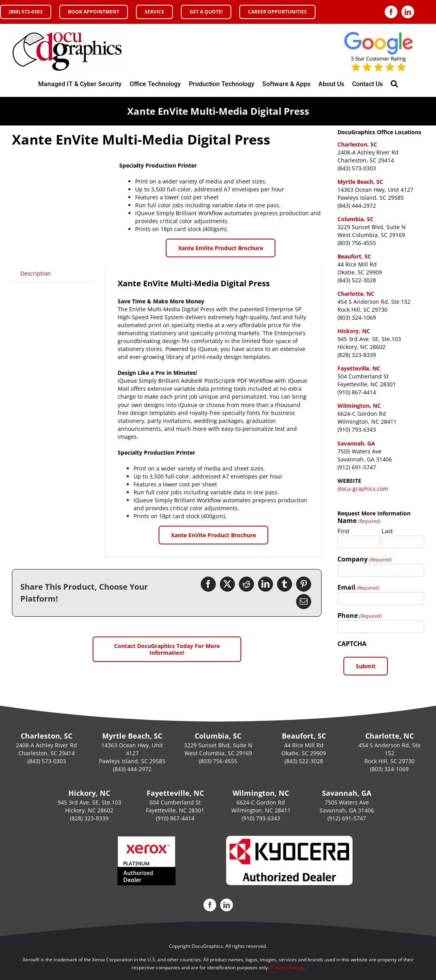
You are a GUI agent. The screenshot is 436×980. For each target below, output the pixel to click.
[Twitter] (227, 584)
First (343, 531)
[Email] (304, 602)
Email (358, 587)
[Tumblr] (285, 584)
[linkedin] (408, 12)
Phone (360, 615)
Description (36, 273)
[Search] (394, 84)
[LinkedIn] (265, 584)
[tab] (36, 274)
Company (365, 559)
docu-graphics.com (363, 489)
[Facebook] (208, 584)
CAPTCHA (352, 644)
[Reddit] (246, 584)
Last (387, 531)
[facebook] (391, 12)
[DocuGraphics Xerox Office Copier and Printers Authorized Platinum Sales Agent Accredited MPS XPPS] (68, 34)
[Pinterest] (304, 584)
